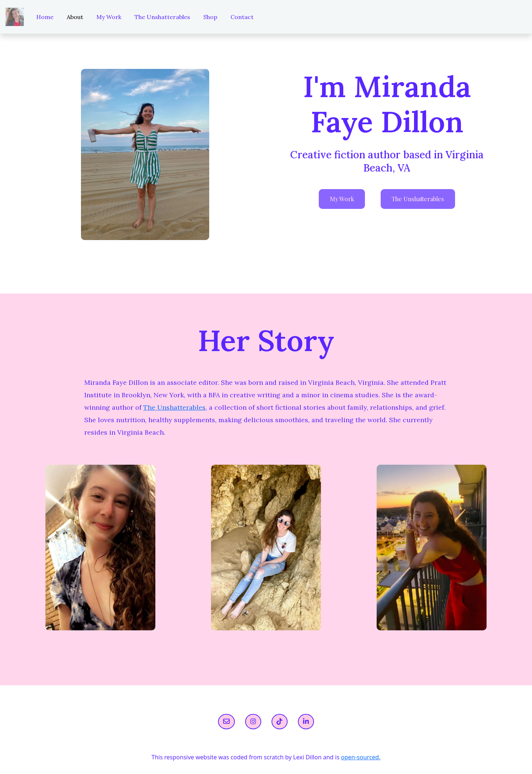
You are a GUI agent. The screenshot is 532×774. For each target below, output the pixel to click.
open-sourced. (361, 757)
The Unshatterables (162, 17)
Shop (210, 17)
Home (45, 17)
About (75, 17)
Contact (242, 17)
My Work (109, 17)
